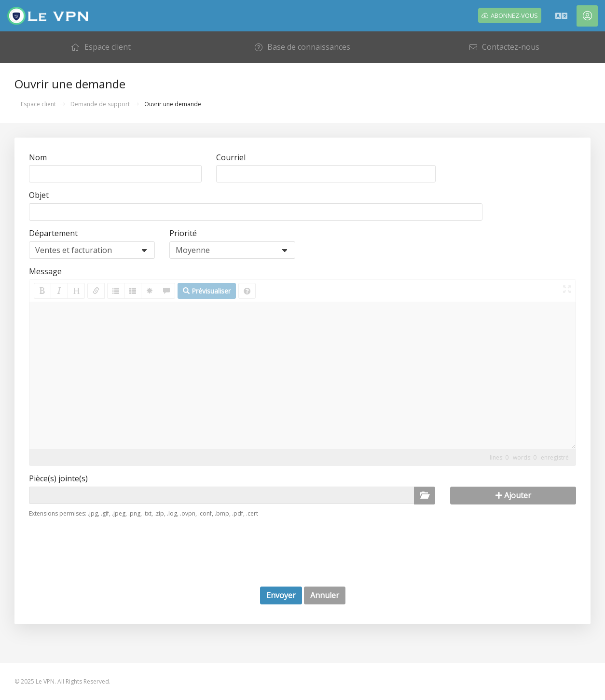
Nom (38, 157)
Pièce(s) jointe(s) (58, 478)
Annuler (325, 595)
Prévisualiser (207, 291)
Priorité (183, 233)
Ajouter (513, 495)
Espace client (38, 104)
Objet (39, 195)
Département (53, 233)
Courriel (231, 157)
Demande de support (100, 104)
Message (45, 271)
